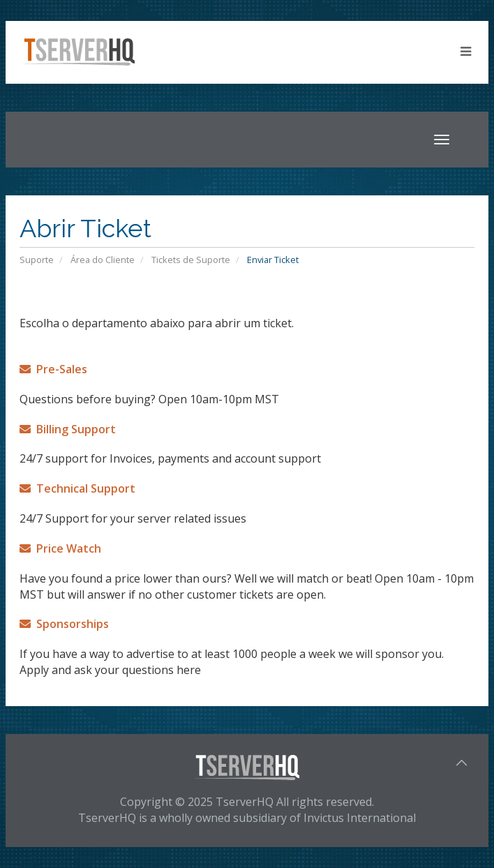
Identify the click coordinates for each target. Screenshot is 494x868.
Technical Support (77, 488)
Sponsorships (64, 624)
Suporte (37, 260)
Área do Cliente (103, 260)
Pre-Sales (53, 369)
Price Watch (60, 548)
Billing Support (68, 429)
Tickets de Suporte (191, 260)
